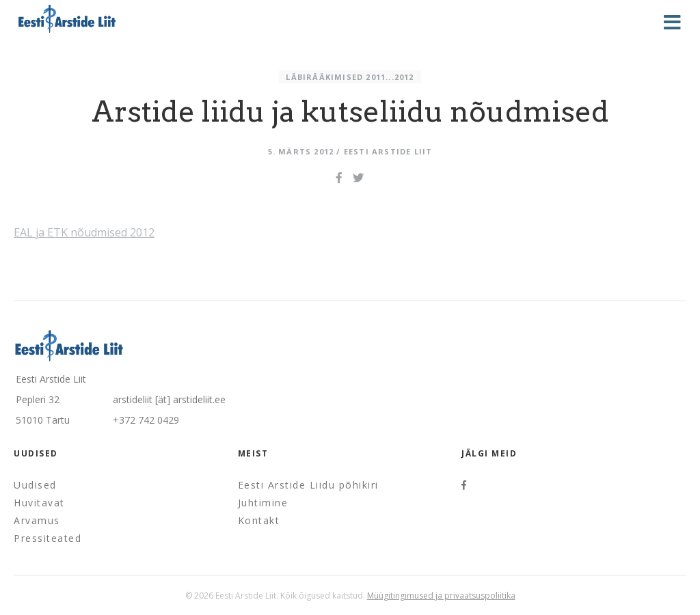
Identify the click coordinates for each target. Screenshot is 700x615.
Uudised (35, 485)
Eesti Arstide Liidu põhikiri (308, 485)
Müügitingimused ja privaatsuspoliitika (441, 596)
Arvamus (37, 520)
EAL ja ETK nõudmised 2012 (84, 232)
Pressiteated (48, 538)
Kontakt (259, 520)
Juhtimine (263, 503)
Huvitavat (39, 503)
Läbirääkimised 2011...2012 (350, 77)
